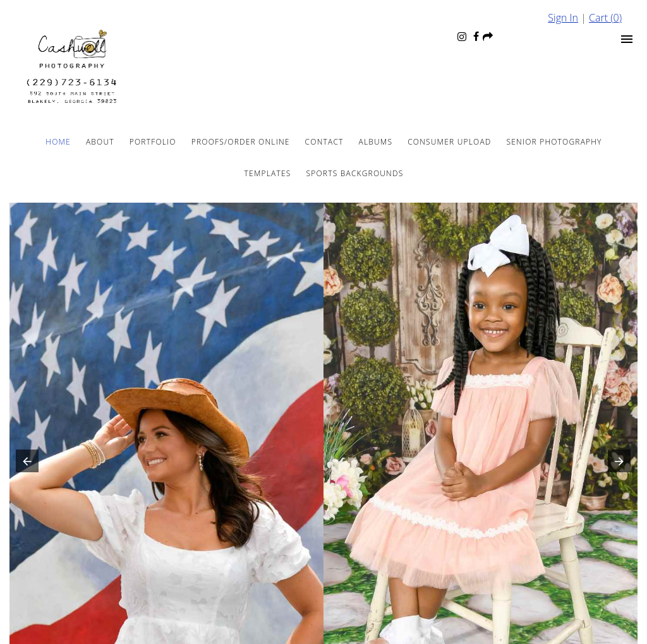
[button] (24, 464)
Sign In (563, 18)
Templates (268, 173)
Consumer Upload (449, 142)
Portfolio (153, 142)
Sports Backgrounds (355, 173)
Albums (376, 142)
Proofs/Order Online (241, 142)
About (100, 142)
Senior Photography (554, 142)
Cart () (605, 18)
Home (58, 142)
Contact (324, 142)
